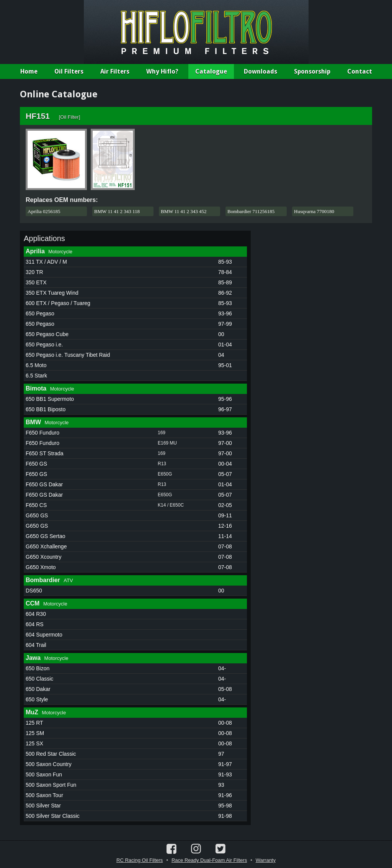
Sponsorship (312, 71)
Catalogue (211, 71)
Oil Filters (69, 71)
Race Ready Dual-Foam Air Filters (209, 860)
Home (29, 71)
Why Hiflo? (162, 71)
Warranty (266, 860)
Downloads (261, 71)
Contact (360, 71)
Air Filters (115, 71)
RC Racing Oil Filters (140, 860)
